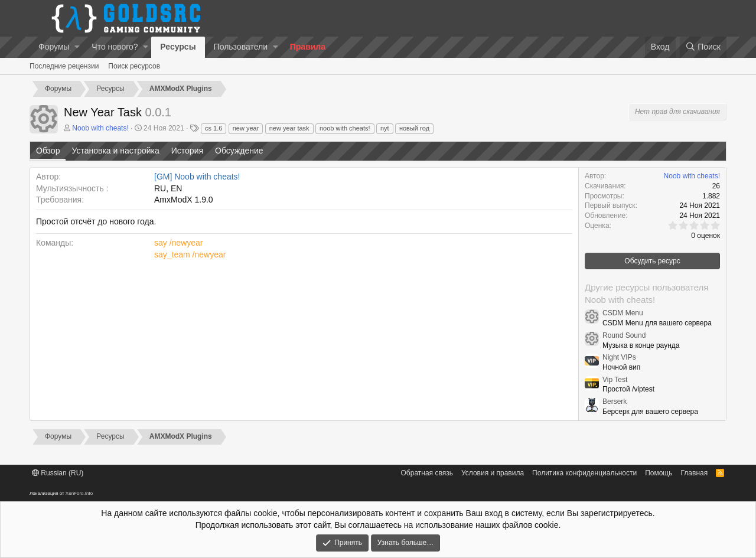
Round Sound (624, 335)
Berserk (615, 402)
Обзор (48, 151)
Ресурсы (178, 47)
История (187, 151)
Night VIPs (619, 357)
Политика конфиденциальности (584, 473)
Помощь (659, 473)
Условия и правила (493, 473)
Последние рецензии (64, 66)
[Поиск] (703, 47)
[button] (77, 47)
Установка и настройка (115, 151)
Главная (695, 473)
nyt (385, 128)
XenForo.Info (79, 493)
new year (246, 128)
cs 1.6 (214, 128)
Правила (308, 47)
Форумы (54, 47)
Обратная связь (427, 473)
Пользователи (241, 47)
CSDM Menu (623, 313)
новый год (414, 128)
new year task (289, 128)
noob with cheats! (345, 128)
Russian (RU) (58, 473)
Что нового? (115, 47)
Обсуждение (239, 151)
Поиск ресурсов (134, 66)
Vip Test (615, 380)
